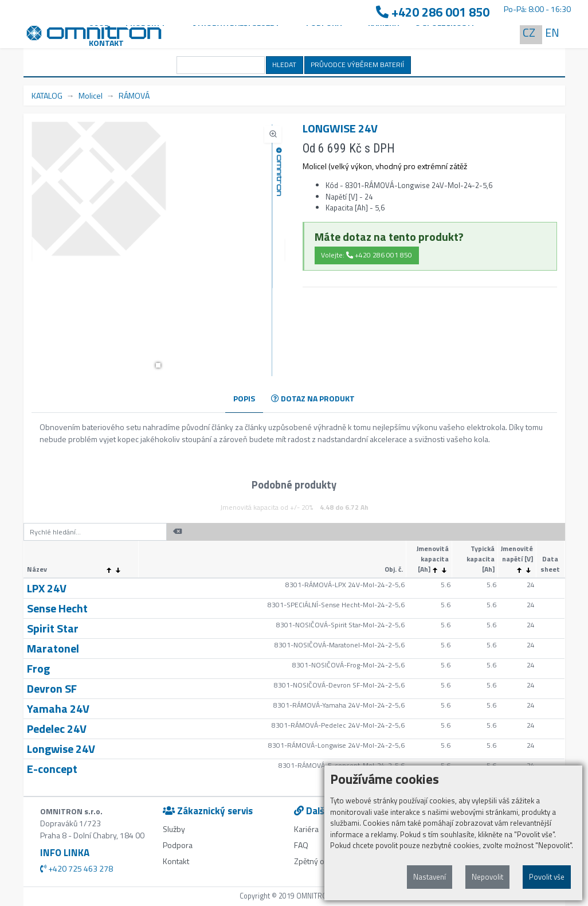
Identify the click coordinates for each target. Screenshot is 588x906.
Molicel (91, 95)
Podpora (178, 845)
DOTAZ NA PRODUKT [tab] (313, 398)
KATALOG (47, 95)
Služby (174, 829)
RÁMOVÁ (134, 95)
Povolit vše (547, 877)
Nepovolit (487, 877)
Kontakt (106, 43)
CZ (529, 32)
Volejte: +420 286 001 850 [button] (366, 255)
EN (552, 32)
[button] (158, 365)
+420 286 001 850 (433, 12)
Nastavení (430, 877)
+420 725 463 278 (77, 868)
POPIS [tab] (244, 398)
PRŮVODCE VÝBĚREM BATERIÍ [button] (357, 65)
